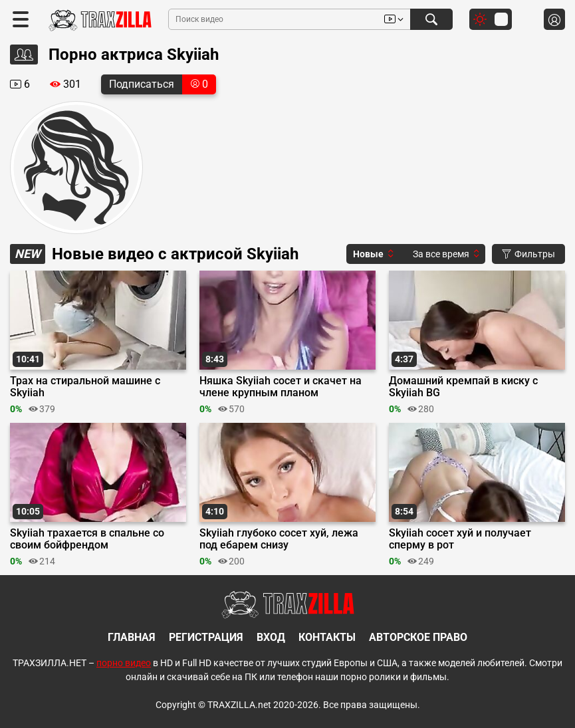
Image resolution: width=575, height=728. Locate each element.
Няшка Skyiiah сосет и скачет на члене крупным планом (281, 387)
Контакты (327, 637)
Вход (271, 637)
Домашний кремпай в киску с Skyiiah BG (463, 387)
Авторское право (418, 637)
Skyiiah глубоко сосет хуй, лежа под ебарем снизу (279, 539)
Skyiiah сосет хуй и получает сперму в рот (460, 539)
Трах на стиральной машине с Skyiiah (85, 387)
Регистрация (206, 637)
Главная (132, 637)
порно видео (124, 663)
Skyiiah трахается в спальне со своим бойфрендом (87, 539)
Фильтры (528, 254)
